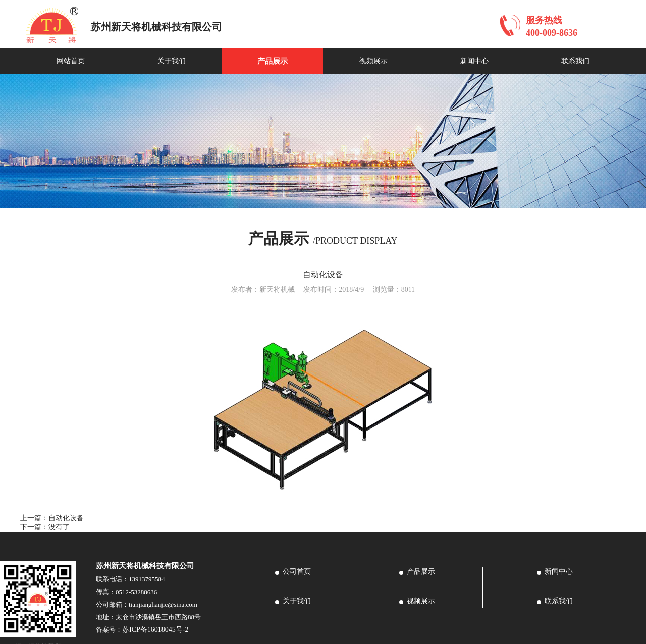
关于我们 (172, 61)
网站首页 (71, 61)
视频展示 (373, 61)
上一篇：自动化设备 (52, 518)
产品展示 (273, 61)
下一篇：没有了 (45, 527)
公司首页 (297, 572)
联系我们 (575, 61)
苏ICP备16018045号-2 (155, 630)
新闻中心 (474, 61)
